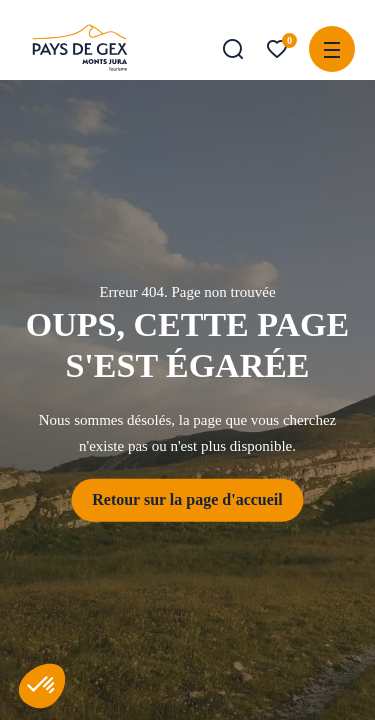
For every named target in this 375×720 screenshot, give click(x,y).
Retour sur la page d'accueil (187, 499)
